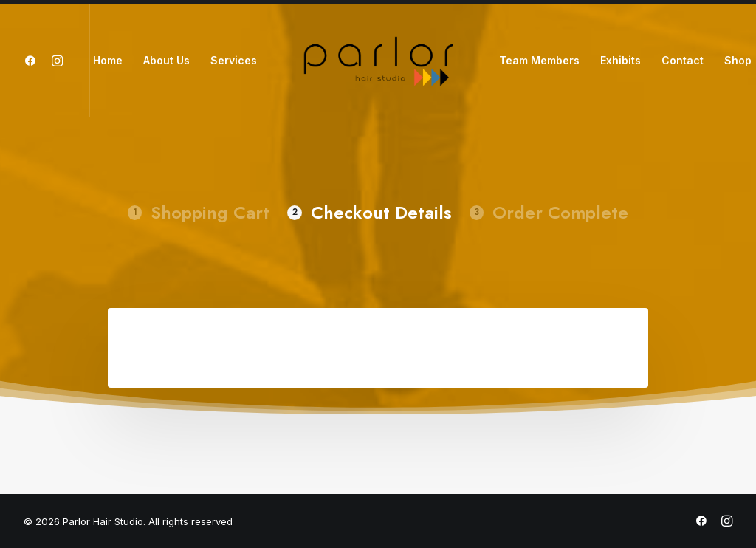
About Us (166, 60)
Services (234, 60)
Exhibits (621, 60)
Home (108, 60)
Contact (683, 60)
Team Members (539, 60)
